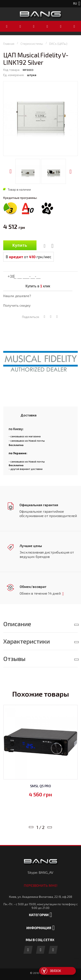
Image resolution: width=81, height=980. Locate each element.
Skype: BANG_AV (40, 871)
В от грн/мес (29, 257)
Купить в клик (38, 286)
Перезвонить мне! (41, 884)
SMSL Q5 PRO (40, 785)
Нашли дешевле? (17, 296)
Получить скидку (17, 305)
